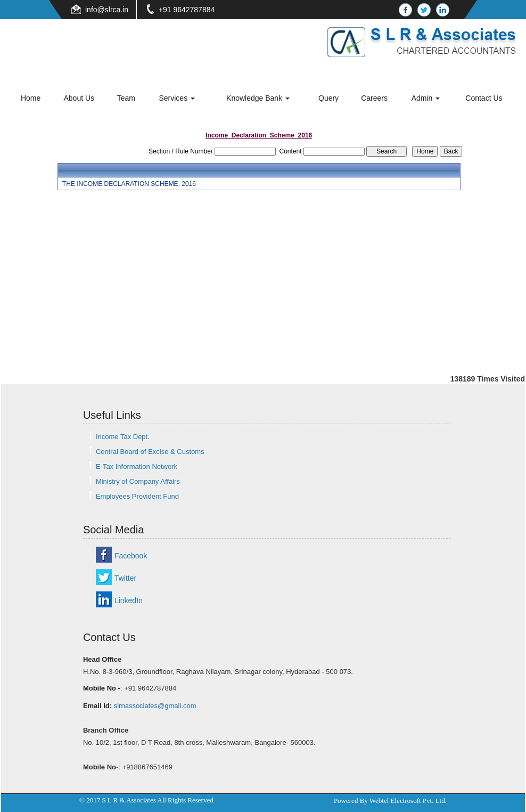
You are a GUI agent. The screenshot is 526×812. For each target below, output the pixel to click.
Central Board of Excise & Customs (150, 452)
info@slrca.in (107, 10)
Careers (374, 98)
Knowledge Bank (258, 98)
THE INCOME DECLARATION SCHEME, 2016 (129, 184)
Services (177, 98)
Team (126, 98)
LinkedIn (129, 600)
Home (31, 98)
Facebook (131, 556)
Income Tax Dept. (123, 437)
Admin (426, 98)
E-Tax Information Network (137, 466)
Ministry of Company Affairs (138, 481)
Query (328, 98)
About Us (79, 98)
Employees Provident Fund (137, 496)
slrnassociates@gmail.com (155, 706)
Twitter (125, 578)
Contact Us (484, 98)
